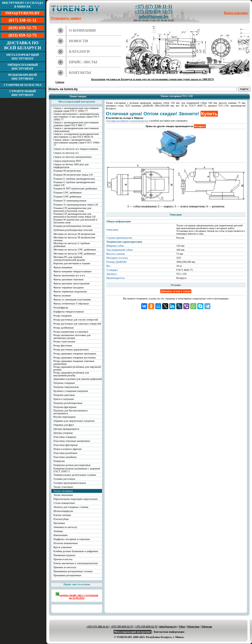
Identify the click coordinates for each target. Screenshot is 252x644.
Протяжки (59, 523)
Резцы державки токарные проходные (75, 354)
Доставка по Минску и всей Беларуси (127, 121)
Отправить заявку (66, 18)
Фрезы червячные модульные (70, 291)
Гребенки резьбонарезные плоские (73, 230)
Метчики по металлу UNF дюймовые (75, 254)
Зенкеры (58, 531)
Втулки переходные (65, 417)
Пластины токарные (65, 437)
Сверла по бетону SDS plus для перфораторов (71, 166)
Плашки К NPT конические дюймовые (75, 189)
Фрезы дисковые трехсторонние (72, 283)
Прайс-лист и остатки (77, 584)
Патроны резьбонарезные (68, 403)
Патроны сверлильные (66, 387)
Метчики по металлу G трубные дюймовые (72, 245)
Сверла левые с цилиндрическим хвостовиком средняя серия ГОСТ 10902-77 (77, 143)
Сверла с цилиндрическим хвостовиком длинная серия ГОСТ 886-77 (76, 124)
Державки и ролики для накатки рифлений (78, 379)
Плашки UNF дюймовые (67, 197)
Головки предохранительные (70, 483)
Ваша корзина (236, 13)
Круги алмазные (63, 547)
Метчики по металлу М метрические (74, 234)
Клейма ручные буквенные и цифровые (76, 551)
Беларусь (200, 126)
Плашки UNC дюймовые (68, 193)
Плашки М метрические (67, 171)
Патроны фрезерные (65, 407)
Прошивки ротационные (67, 575)
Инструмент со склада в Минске (23, 5)
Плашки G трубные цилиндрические (74, 179)
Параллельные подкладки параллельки (75, 499)
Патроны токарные (64, 383)
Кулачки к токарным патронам (71, 391)
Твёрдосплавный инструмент (23, 67)
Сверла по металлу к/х (66, 153)
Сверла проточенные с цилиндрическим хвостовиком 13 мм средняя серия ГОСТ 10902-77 (76, 117)
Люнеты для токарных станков (71, 507)
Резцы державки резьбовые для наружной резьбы (77, 368)
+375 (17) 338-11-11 (154, 7)
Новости (78, 41)
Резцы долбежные (64, 328)
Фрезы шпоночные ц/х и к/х (69, 275)
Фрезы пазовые (62, 296)
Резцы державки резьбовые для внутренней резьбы (71, 374)
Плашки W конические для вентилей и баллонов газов (75, 221)
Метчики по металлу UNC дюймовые (75, 250)
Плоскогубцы (61, 519)
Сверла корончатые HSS (67, 161)
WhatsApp (193, 627)
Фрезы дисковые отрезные (68, 279)
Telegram (207, 627)
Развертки (59, 461)
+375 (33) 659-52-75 (146, 627)
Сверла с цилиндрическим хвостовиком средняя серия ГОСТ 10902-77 (76, 110)
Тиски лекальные (63, 495)
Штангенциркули (63, 511)
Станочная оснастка (22, 85)
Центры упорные (63, 433)
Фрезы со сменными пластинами (72, 300)
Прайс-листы (83, 62)
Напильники (60, 535)
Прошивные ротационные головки (73, 571)
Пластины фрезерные (66, 445)
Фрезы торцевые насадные (69, 287)
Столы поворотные (64, 503)
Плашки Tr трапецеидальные (70, 201)
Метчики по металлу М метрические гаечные (74, 239)
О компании (82, 30)
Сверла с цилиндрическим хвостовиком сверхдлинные (76, 130)
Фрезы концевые (63, 267)
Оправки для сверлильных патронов (74, 421)
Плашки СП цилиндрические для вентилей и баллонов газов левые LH (74, 215)
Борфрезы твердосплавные (69, 312)
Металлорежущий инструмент (23, 57)
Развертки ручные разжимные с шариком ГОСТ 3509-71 (77, 470)
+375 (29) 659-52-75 (154, 12)
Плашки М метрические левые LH (73, 175)
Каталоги (79, 51)
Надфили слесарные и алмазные (72, 539)
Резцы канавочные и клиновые (71, 332)
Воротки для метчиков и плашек (72, 263)
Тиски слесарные (63, 491)
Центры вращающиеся (66, 429)
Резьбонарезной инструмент (23, 77)
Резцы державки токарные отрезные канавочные (74, 362)
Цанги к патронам (64, 399)
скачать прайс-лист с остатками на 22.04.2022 (77, 596)
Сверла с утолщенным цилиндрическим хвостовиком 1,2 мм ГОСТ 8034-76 (76, 135)
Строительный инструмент (23, 93)
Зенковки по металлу (65, 527)
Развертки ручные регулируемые (72, 465)
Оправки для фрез (64, 425)
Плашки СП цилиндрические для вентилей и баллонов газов (72, 209)
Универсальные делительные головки (75, 475)
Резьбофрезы (61, 308)
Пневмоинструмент (64, 555)
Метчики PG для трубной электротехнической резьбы (69, 258)
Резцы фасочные (63, 345)
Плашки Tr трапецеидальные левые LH (76, 205)
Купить (209, 114)
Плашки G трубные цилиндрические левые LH (74, 184)
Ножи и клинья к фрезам (67, 449)
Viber (182, 627)
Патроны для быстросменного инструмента (71, 412)
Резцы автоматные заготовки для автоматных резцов (72, 337)
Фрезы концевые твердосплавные (72, 271)
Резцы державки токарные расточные (75, 358)
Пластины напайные (65, 457)
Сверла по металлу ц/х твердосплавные (76, 149)
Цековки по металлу (65, 567)
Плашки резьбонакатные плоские (72, 226)
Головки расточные (64, 479)
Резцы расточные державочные (71, 350)
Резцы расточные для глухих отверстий (76, 320)
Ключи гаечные (62, 515)
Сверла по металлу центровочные (73, 157)
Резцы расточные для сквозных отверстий (77, 324)
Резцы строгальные (64, 341)
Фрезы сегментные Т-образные (71, 304)
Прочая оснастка (63, 559)
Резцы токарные (63, 316)
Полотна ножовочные (66, 543)
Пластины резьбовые (65, 453)
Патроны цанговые (64, 395)
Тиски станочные (63, 487)
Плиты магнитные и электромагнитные (76, 563)
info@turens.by (154, 17)
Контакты (80, 73)
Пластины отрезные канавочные (72, 441)
